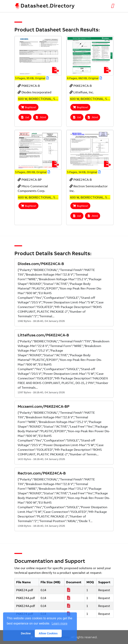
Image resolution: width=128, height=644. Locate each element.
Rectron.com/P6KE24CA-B (42, 473)
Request (104, 590)
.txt (25, 117)
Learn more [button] (60, 623)
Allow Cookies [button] (48, 633)
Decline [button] (26, 633)
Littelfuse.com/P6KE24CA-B (43, 335)
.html (41, 117)
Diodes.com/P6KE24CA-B (41, 264)
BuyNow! (28, 107)
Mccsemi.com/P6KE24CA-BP (44, 406)
